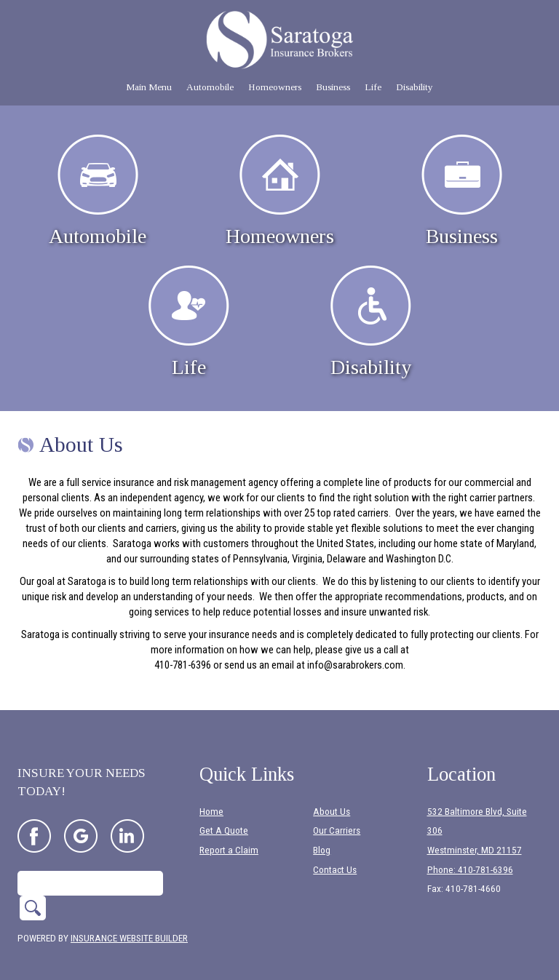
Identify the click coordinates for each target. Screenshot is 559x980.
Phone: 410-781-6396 (470, 850)
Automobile (98, 191)
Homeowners (280, 191)
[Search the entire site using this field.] (90, 864)
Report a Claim (229, 831)
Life (189, 322)
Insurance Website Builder (129, 919)
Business (462, 191)
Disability (371, 322)
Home (211, 792)
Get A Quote (224, 812)
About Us (332, 792)
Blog (322, 831)
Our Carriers (337, 812)
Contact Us (335, 850)
